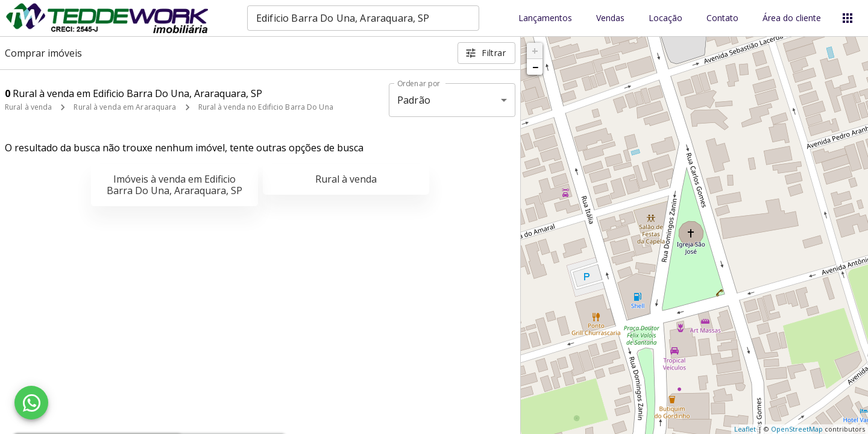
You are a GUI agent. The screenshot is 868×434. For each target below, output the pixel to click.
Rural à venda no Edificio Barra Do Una (266, 107)
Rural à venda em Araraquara (125, 107)
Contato (722, 18)
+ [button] (535, 51)
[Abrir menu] (848, 18)
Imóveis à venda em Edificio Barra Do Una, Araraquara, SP (175, 185)
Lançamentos (545, 18)
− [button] (535, 67)
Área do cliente (792, 18)
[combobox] (363, 18)
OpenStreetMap (797, 429)
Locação (665, 18)
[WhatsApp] (31, 403)
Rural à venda (28, 107)
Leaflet (745, 429)
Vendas (610, 18)
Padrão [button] (414, 100)
